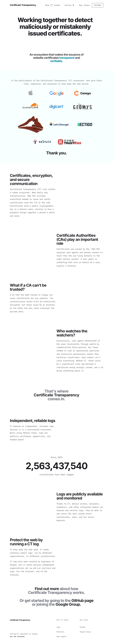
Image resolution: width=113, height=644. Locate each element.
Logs (58, 627)
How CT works (53, 5)
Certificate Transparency (23, 5)
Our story (84, 5)
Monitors (60, 632)
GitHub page (82, 601)
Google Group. (68, 604)
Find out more (47, 589)
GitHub (97, 5)
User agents (62, 637)
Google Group (85, 632)
